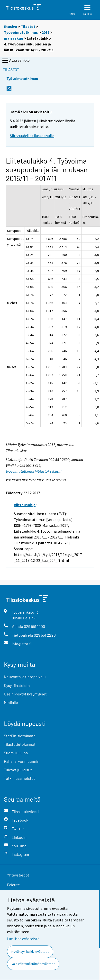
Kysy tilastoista (17, 685)
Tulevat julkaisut (18, 770)
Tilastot (28, 26)
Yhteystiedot (18, 875)
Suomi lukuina (16, 753)
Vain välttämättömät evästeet (33, 964)
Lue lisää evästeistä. (24, 939)
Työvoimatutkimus (21, 32)
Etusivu (10, 26)
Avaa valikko (16, 61)
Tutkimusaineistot (19, 778)
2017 (45, 32)
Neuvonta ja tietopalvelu (25, 677)
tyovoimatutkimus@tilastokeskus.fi (34, 471)
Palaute (14, 885)
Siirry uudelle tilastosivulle (32, 136)
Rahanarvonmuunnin (22, 761)
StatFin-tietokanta (20, 736)
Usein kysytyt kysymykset (25, 694)
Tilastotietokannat (20, 744)
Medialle (11, 702)
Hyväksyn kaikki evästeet (30, 952)
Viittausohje (25, 505)
